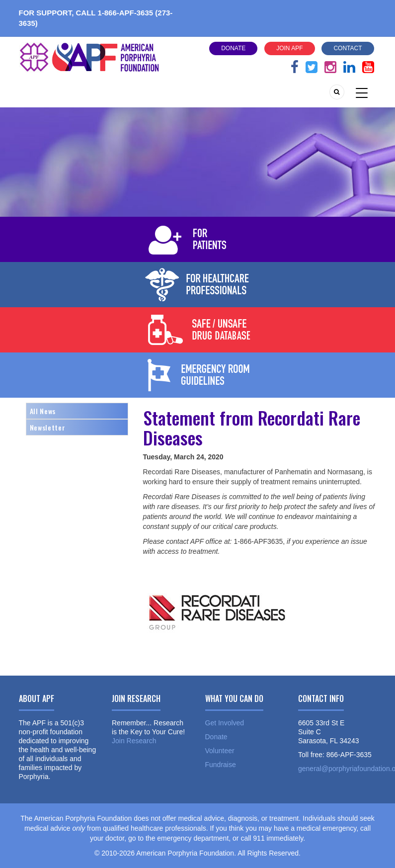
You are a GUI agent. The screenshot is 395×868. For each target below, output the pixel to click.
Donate (233, 48)
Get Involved (225, 723)
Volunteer (220, 751)
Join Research (134, 741)
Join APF (289, 48)
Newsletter (48, 427)
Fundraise (221, 765)
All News (43, 411)
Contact (348, 48)
